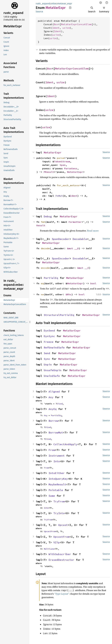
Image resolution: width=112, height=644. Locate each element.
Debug (48, 216)
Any (51, 397)
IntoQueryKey (58, 479)
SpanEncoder (61, 258)
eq (42, 283)
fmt (43, 222)
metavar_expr (65, 4)
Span (63, 165)
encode (45, 268)
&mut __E (83, 268)
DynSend (49, 331)
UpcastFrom (50, 531)
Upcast (63, 525)
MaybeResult (57, 484)
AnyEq (53, 409)
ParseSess (71, 168)
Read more (93, 231)
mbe (54, 4)
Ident (56, 28)
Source (39, 12)
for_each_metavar (69, 185)
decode (45, 248)
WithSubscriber (60, 554)
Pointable (56, 490)
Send (47, 353)
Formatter (75, 222)
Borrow (53, 421)
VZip (57, 542)
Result (41, 225)
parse (61, 158)
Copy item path (70, 8)
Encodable (80, 258)
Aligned (54, 392)
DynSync (49, 336)
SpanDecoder (61, 239)
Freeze (49, 342)
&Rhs (69, 294)
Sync (47, 359)
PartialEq (51, 278)
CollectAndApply (65, 444)
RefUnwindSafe (54, 348)
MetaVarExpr (53, 152)
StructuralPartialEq (59, 315)
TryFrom (59, 501)
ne (42, 294)
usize (66, 28)
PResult (49, 172)
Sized (60, 404)
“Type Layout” (62, 594)
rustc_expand (43, 4)
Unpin (48, 365)
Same (52, 496)
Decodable (80, 239)
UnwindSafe (52, 376)
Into (57, 461)
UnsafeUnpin (53, 370)
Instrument (57, 456)
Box (56, 24)
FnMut (59, 196)
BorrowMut (56, 433)
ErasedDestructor (61, 560)
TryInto (59, 513)
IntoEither (57, 473)
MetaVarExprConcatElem (76, 24)
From (52, 450)
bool (93, 283)
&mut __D (73, 248)
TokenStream (62, 161)
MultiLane (49, 549)
